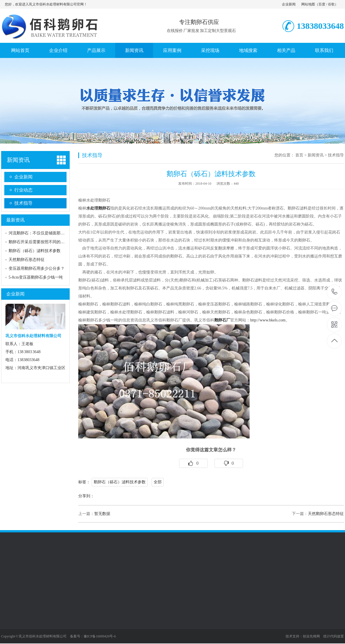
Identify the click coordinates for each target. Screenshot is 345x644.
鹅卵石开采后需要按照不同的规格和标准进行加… (53, 242)
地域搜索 (248, 50)
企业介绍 (58, 50)
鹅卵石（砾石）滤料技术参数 (35, 251)
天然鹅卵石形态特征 (27, 260)
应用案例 (172, 50)
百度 (322, 4)
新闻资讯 (134, 50)
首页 (299, 155)
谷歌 (331, 4)
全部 (158, 482)
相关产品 (286, 50)
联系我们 (324, 50)
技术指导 (23, 203)
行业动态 (23, 190)
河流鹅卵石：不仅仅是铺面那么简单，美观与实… (53, 233)
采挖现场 (210, 50)
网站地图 (308, 4)
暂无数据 (102, 514)
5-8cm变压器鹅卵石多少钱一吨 (36, 277)
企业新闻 (289, 4)
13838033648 (335, 292)
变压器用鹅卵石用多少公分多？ (37, 268)
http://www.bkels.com (268, 320)
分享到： (86, 496)
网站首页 (20, 50)
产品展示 (96, 50)
